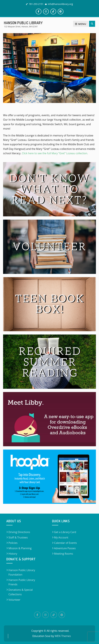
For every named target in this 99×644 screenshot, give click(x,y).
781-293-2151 (36, 4)
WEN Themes (63, 636)
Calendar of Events (65, 543)
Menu (81, 24)
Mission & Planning (20, 548)
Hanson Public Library (23, 23)
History (13, 554)
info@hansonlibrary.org (60, 4)
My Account (61, 537)
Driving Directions (19, 532)
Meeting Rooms (64, 554)
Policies (13, 543)
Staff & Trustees (18, 537)
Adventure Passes (65, 548)
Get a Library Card (65, 532)
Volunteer (14, 600)
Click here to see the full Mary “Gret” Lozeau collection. (55, 153)
